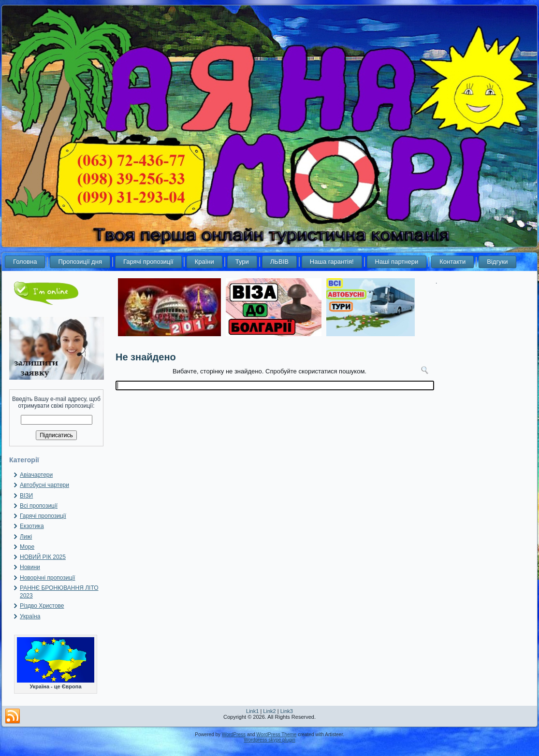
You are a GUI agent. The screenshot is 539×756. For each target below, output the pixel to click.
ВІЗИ (26, 496)
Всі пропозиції (39, 506)
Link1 (252, 711)
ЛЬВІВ (279, 262)
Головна (25, 262)
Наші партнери (397, 262)
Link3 (287, 711)
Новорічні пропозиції (47, 578)
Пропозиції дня (80, 262)
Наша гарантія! (332, 262)
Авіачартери (36, 475)
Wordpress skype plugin (269, 740)
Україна (30, 616)
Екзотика (32, 526)
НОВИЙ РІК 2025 (43, 557)
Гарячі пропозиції (148, 262)
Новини (30, 567)
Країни (204, 262)
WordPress (234, 735)
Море (27, 547)
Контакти (452, 262)
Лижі (26, 537)
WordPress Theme (276, 735)
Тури (242, 262)
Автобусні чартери (44, 485)
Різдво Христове (42, 606)
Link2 (269, 711)
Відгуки (497, 262)
